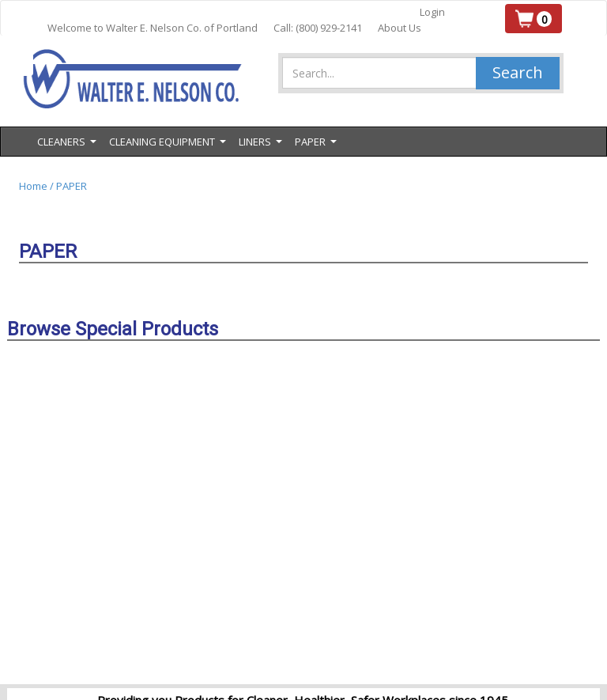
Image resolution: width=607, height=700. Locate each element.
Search (518, 72)
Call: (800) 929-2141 (318, 28)
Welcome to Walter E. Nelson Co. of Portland (153, 28)
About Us (400, 28)
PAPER (72, 186)
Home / (38, 186)
